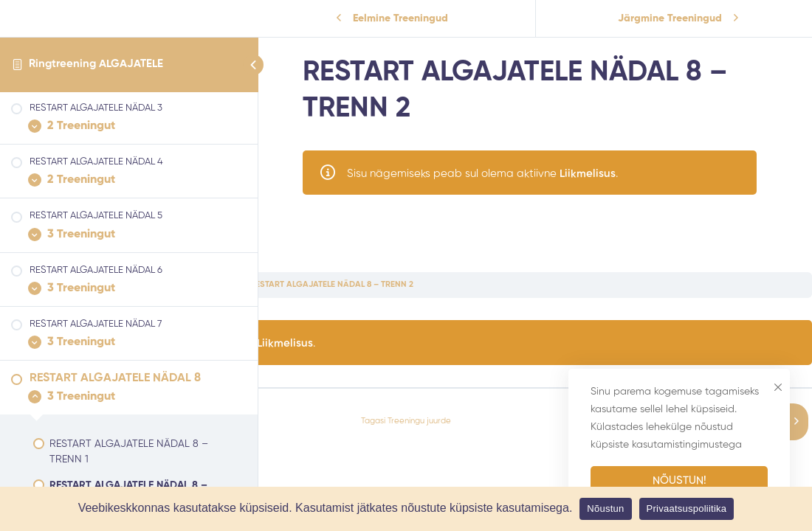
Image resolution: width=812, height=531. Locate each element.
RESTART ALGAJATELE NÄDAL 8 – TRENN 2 (332, 285)
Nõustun (605, 509)
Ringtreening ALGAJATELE (96, 64)
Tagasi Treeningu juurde (406, 421)
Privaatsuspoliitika (687, 509)
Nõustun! (679, 480)
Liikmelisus (599, 174)
